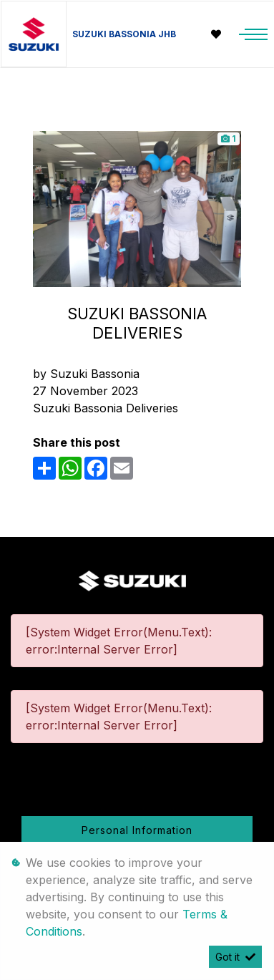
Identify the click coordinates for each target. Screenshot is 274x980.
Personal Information (137, 830)
